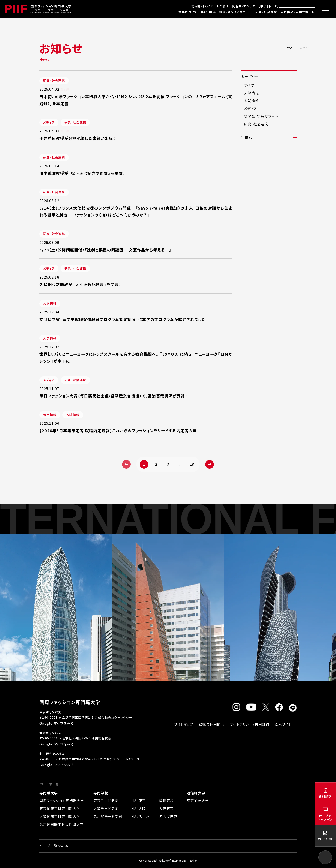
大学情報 (251, 93)
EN (269, 6)
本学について (188, 12)
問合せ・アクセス (244, 6)
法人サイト (283, 724)
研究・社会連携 (266, 12)
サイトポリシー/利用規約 (250, 724)
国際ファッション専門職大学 (62, 801)
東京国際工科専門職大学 (60, 808)
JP (261, 6)
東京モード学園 (106, 801)
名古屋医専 (168, 816)
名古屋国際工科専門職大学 (62, 824)
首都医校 (166, 801)
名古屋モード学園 (108, 816)
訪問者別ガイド (202, 6)
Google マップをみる (57, 723)
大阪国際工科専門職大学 (60, 816)
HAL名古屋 (141, 816)
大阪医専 (166, 808)
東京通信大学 (198, 801)
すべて (249, 85)
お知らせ (223, 6)
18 (192, 464)
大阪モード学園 (106, 808)
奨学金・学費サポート (261, 116)
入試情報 (251, 101)
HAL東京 (139, 801)
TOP (290, 48)
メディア (250, 108)
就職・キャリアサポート (236, 12)
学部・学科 (208, 12)
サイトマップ (184, 724)
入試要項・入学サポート (298, 12)
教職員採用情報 (212, 724)
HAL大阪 (139, 808)
